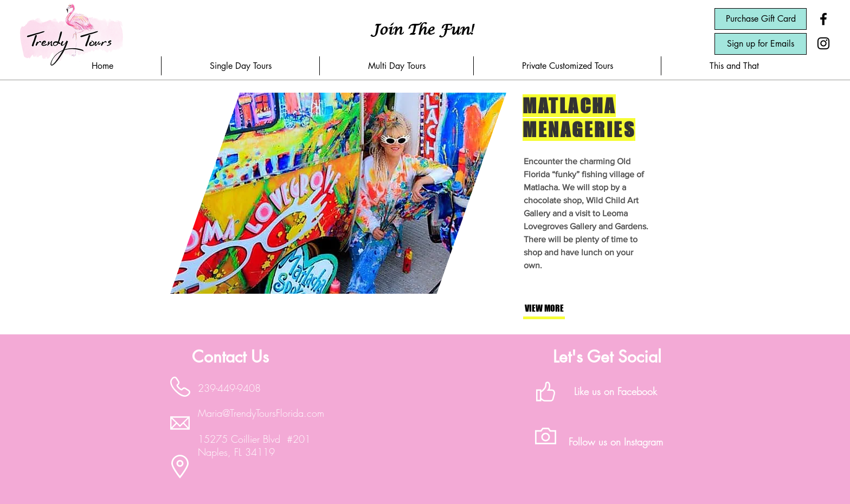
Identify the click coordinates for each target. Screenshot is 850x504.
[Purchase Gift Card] (761, 19)
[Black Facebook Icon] (823, 19)
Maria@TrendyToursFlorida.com (261, 413)
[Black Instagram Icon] (823, 43)
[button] (240, 66)
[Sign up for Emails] (761, 44)
